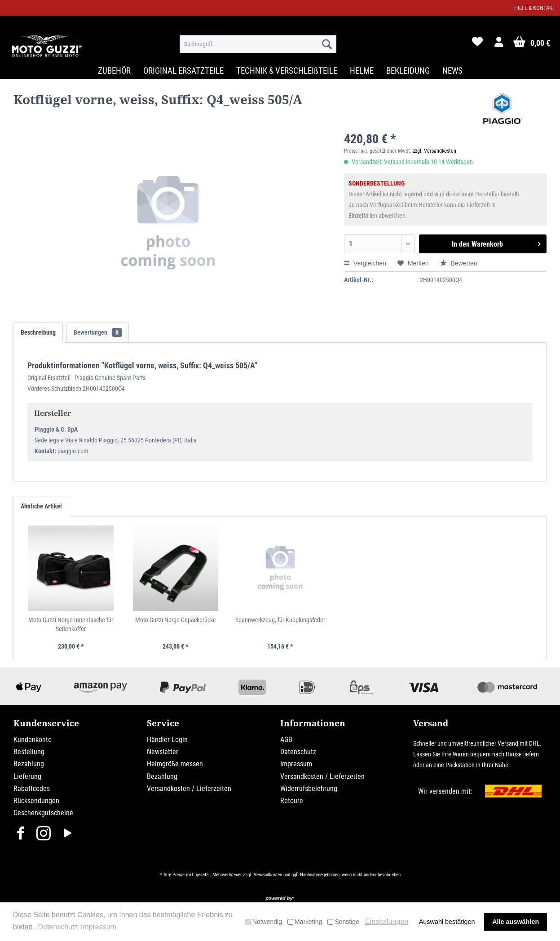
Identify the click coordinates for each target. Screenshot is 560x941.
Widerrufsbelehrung (309, 789)
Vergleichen (365, 263)
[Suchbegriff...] (258, 44)
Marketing (305, 922)
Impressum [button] (99, 927)
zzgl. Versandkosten (434, 151)
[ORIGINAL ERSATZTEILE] (183, 71)
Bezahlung (29, 764)
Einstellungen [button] (387, 921)
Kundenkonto (33, 740)
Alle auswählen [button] (516, 922)
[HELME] (362, 71)
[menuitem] (258, 44)
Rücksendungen (36, 801)
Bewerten (459, 263)
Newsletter (163, 752)
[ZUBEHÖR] (114, 71)
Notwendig (264, 922)
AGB (286, 740)
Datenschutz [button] (58, 927)
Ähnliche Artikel (41, 506)
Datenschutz (298, 752)
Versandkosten (268, 875)
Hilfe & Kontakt (535, 8)
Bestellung (29, 752)
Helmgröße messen (175, 764)
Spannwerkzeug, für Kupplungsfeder (280, 620)
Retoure (292, 801)
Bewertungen (98, 332)
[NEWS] (452, 71)
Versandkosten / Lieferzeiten (189, 789)
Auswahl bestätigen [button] (447, 922)
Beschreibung (38, 332)
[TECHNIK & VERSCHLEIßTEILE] (287, 71)
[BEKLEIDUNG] (408, 71)
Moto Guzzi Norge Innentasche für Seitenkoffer (71, 624)
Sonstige (343, 922)
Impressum (296, 764)
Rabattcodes (32, 789)
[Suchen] (327, 44)
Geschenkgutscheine (43, 813)
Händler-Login (167, 740)
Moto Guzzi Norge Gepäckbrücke (176, 620)
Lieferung (27, 776)
